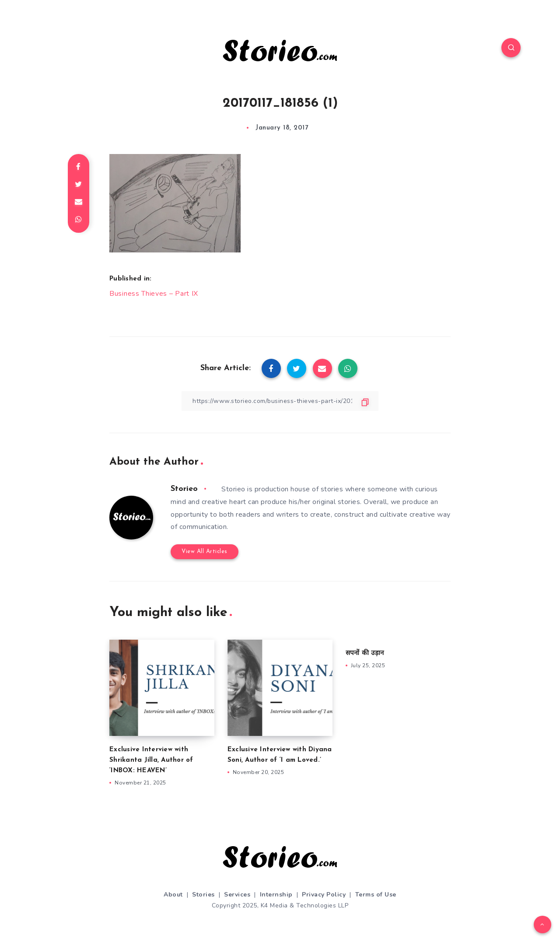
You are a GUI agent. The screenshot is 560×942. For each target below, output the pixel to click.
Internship (276, 895)
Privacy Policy (324, 895)
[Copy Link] (280, 401)
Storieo (184, 489)
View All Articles (205, 552)
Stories (203, 895)
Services (237, 895)
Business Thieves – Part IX (154, 294)
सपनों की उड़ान (365, 653)
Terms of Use (376, 895)
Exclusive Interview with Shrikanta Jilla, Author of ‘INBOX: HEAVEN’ (151, 760)
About (173, 895)
